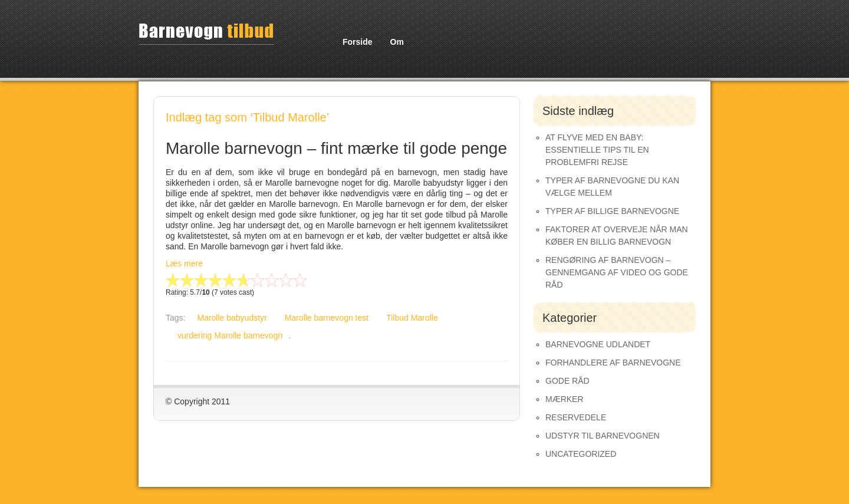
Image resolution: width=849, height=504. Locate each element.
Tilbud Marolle (412, 318)
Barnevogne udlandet (598, 344)
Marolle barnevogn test (327, 318)
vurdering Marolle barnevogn (230, 335)
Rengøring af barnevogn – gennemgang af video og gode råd (617, 272)
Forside (358, 42)
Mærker (565, 399)
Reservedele (576, 417)
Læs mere (184, 263)
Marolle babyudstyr (232, 318)
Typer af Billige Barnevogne (612, 211)
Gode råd (567, 381)
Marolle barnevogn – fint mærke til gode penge (336, 148)
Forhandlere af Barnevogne (613, 363)
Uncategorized (581, 454)
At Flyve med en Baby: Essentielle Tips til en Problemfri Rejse (597, 150)
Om (397, 42)
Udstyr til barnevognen (603, 436)
